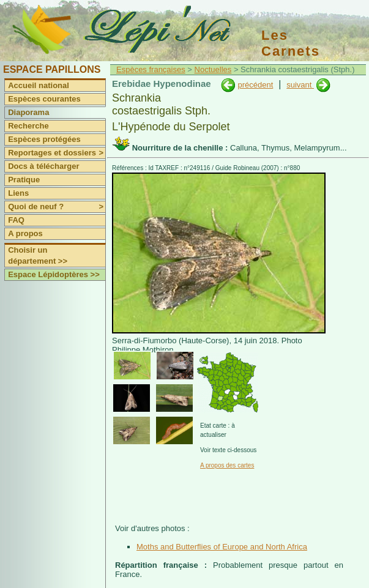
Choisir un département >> (38, 255)
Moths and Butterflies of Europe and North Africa (222, 547)
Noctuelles (213, 69)
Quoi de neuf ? (57, 207)
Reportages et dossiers (57, 153)
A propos (25, 233)
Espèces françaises (151, 69)
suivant (300, 85)
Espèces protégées (44, 139)
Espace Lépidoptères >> (54, 274)
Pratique (24, 180)
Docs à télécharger (43, 166)
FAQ (16, 220)
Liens (18, 193)
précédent (255, 85)
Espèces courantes (44, 99)
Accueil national (39, 85)
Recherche (28, 126)
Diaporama (28, 112)
